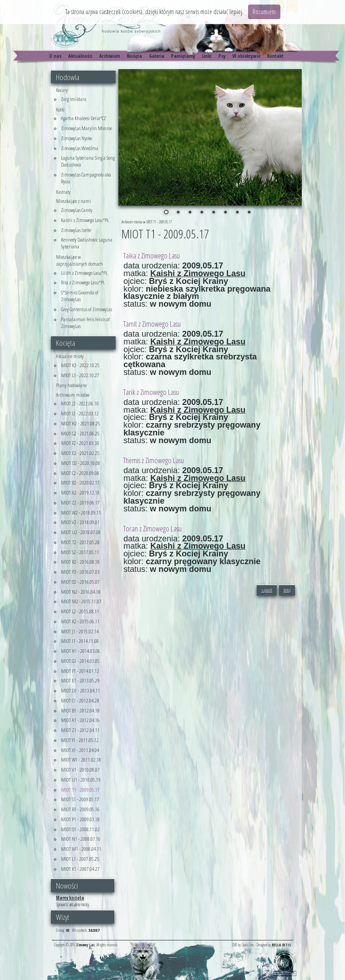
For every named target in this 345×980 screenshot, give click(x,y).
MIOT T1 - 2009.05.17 (80, 790)
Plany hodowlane (71, 385)
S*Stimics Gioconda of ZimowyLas (80, 296)
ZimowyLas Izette (76, 230)
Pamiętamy (183, 56)
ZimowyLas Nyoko (76, 138)
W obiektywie (246, 56)
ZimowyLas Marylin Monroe (86, 128)
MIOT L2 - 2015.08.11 (80, 611)
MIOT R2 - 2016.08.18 (80, 562)
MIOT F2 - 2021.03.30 (80, 443)
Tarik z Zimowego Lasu (151, 392)
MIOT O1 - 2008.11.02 (80, 829)
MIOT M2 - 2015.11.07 (81, 601)
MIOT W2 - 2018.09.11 (81, 513)
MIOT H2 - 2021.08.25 (81, 423)
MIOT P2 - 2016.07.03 (80, 572)
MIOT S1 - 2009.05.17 (80, 799)
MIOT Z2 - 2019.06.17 (80, 503)
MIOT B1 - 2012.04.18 (80, 710)
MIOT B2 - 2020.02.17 (80, 482)
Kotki (60, 109)
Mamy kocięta (70, 898)
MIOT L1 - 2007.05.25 (80, 859)
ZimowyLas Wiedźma (80, 148)
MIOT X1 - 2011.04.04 (80, 750)
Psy (222, 56)
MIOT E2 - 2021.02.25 (80, 453)
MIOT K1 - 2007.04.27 (80, 869)
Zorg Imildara (74, 99)
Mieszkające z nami (74, 201)
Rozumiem (264, 12)
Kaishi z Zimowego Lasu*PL (85, 220)
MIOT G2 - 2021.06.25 (80, 433)
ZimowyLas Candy (77, 210)
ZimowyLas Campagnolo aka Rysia (86, 178)
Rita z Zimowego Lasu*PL (83, 282)
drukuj (287, 590)
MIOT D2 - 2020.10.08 (81, 463)
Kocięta (134, 56)
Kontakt (275, 56)
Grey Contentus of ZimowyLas (86, 309)
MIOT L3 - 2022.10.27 (80, 375)
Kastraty (63, 192)
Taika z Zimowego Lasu (152, 255)
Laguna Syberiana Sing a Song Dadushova (88, 161)
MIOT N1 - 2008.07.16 (81, 839)
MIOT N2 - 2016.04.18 (81, 592)
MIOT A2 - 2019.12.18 (80, 493)
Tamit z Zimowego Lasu (152, 324)
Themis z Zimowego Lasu (154, 460)
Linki (207, 56)
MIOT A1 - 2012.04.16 (80, 720)
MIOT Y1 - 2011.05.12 (80, 740)
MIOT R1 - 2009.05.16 (80, 809)
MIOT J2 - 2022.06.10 (80, 403)
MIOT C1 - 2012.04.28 (80, 700)
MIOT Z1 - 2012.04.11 (80, 730)
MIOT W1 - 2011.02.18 (81, 760)
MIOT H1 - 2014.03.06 (81, 651)
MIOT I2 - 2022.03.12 (80, 413)
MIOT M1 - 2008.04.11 (81, 849)
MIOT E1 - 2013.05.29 (80, 680)
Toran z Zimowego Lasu (152, 528)
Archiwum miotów (73, 395)
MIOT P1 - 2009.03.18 (80, 819)
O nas (55, 56)
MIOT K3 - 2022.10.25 (80, 365)
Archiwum (110, 56)
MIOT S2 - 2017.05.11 (80, 552)
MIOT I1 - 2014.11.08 (80, 641)
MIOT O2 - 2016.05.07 (80, 582)
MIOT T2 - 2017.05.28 (80, 542)
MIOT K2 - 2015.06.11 (80, 621)
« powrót (267, 590)
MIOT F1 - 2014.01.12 (80, 671)
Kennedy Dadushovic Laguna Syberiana (87, 243)
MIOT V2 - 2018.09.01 (80, 522)
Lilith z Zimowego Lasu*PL (84, 273)
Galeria (157, 56)
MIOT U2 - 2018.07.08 (81, 532)
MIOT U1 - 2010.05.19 (81, 780)
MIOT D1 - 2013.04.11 (81, 690)
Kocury (62, 90)
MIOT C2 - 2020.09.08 (80, 473)
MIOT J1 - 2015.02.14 (80, 631)
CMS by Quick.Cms (243, 945)
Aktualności (80, 56)
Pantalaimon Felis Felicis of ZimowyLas (85, 323)
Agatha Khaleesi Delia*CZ (84, 118)
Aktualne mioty (70, 356)
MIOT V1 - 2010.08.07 (80, 770)
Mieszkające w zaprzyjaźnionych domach (79, 260)
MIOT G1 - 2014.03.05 (80, 661)
